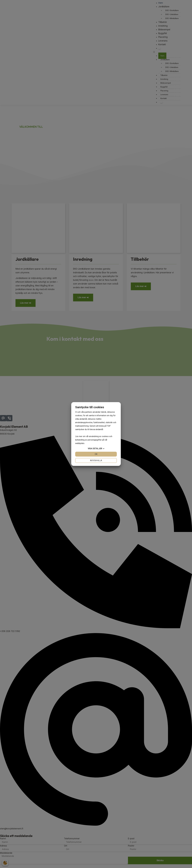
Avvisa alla (96, 460)
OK (96, 454)
